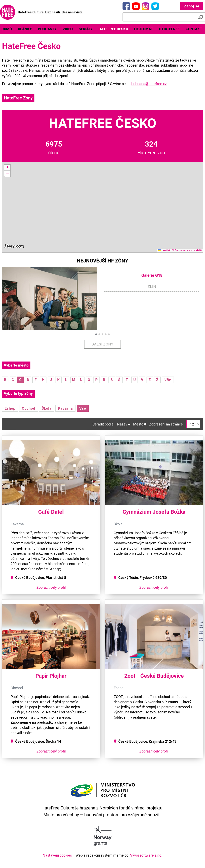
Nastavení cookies (57, 855)
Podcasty (47, 29)
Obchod (29, 408)
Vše (168, 380)
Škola (47, 408)
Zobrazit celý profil (51, 587)
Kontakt (194, 29)
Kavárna (65, 408)
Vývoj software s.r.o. (146, 855)
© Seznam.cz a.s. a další (187, 250)
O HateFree (169, 29)
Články (25, 29)
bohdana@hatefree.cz (149, 84)
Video (68, 29)
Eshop (10, 408)
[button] (7, 168)
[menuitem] (25, 29)
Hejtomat (144, 29)
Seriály (86, 29)
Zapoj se (192, 6)
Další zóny (103, 344)
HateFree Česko (113, 29)
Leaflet (164, 250)
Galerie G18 (152, 275)
